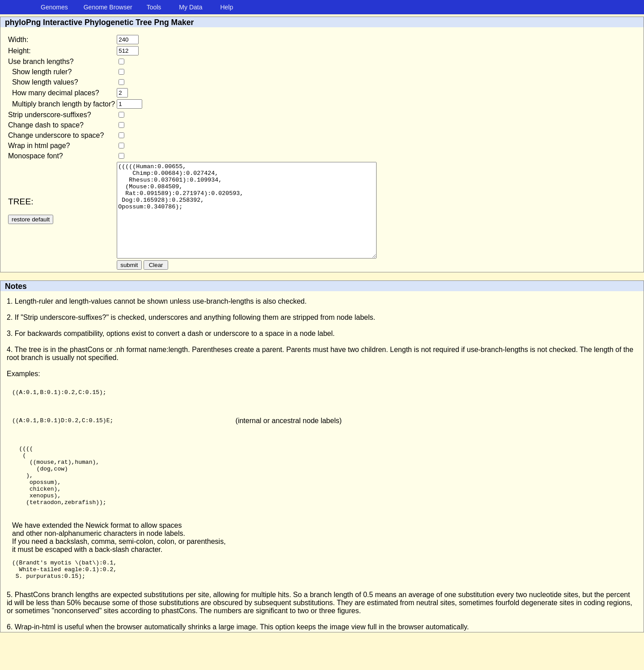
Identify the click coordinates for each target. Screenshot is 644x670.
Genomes (54, 7)
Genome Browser (108, 7)
